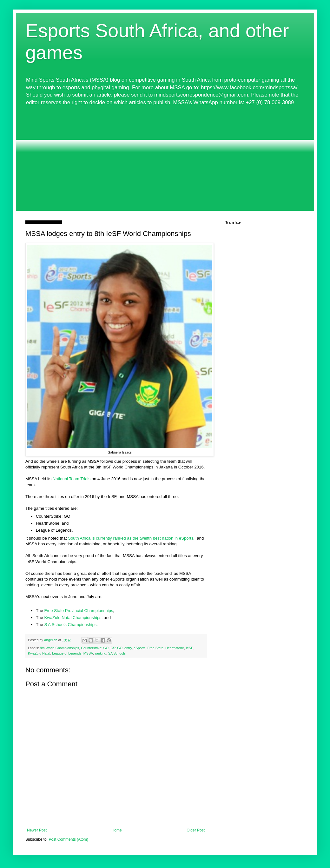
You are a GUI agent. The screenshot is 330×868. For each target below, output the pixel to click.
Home (117, 830)
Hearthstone (175, 648)
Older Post (196, 830)
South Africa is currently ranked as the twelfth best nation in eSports (131, 538)
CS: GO (116, 648)
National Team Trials (71, 479)
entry (128, 648)
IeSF (189, 648)
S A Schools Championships (70, 625)
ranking (100, 653)
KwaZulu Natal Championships (73, 618)
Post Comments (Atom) (68, 839)
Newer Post (37, 830)
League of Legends (67, 653)
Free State (155, 648)
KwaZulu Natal (39, 653)
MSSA (88, 653)
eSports (139, 648)
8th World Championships (59, 648)
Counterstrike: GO (95, 648)
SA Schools (117, 653)
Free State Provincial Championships (79, 611)
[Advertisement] (165, 158)
